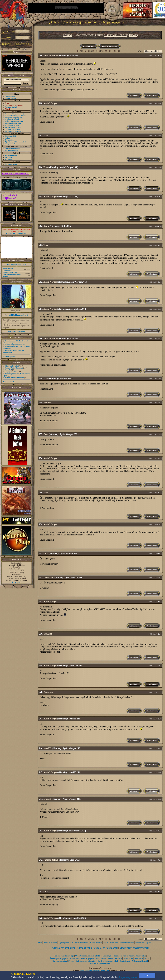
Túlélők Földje (116, 35)
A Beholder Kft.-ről (140, 961)
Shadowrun (128, 958)
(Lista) (22, 114)
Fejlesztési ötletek (82, 943)
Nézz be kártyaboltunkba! (17, 264)
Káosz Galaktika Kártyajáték (82, 958)
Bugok (106, 943)
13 (114, 51)
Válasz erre (134, 95)
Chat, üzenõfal (10, 136)
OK (147, 975)
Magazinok (9, 120)
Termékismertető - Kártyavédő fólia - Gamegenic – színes (16, 342)
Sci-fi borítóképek (12, 150)
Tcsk (46, 136)
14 (118, 51)
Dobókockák (10, 129)
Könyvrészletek (11, 144)
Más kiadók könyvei (12, 116)
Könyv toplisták (11, 155)
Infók (133, 35)
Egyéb (148, 943)
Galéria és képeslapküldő (86, 961)
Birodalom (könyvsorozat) (15, 345)
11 (106, 51)
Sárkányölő (108, 956)
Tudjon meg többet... (129, 977)
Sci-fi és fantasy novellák (108, 961)
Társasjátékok (10, 127)
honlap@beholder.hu (17, 565)
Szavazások (9, 159)
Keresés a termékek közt (14, 131)
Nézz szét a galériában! (17, 331)
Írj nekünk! (17, 582)
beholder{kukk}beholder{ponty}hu (94, 971)
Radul (46, 226)
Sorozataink (9, 140)
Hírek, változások (50, 943)
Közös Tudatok (96, 943)
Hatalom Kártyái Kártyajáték (133, 956)
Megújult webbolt (11, 372)
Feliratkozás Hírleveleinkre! (16, 174)
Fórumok (8, 157)
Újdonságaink (10, 96)
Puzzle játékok (10, 123)
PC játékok (9, 125)
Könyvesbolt (101, 958)
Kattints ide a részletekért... (17, 233)
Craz (46, 434)
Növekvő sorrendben (109, 46)
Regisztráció (125, 961)
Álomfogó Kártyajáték (59, 958)
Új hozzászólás (89, 46)
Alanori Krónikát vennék (14, 378)
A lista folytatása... (10, 357)
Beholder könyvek (12, 114)
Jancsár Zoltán (51, 56)
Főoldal (57, 956)
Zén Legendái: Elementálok (8, 269)
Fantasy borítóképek (13, 149)
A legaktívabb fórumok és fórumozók (97, 948)
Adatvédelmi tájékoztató (100, 963)
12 (110, 51)
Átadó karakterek (127, 943)
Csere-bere (114, 943)
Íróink (7, 138)
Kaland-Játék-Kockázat (14, 368)
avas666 (47, 403)
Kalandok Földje (94, 956)
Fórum (67, 35)
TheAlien (48, 634)
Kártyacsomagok (11, 118)
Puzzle (117, 956)
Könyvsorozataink (59, 961)
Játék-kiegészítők (11, 121)
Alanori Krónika (115, 958)
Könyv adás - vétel (12, 366)
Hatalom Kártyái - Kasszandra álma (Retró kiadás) (12, 274)
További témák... (9, 382)
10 (102, 51)
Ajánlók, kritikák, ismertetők (16, 142)
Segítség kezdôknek (66, 943)
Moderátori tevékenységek (134, 948)
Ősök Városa (81, 956)
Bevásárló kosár (11, 164)
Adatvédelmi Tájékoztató (10, 197)
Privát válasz (152, 95)
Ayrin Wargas (50, 103)
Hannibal (8, 370)
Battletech (139, 958)
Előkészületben (11, 98)
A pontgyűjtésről (11, 107)
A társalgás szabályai (63, 948)
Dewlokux (48, 578)
